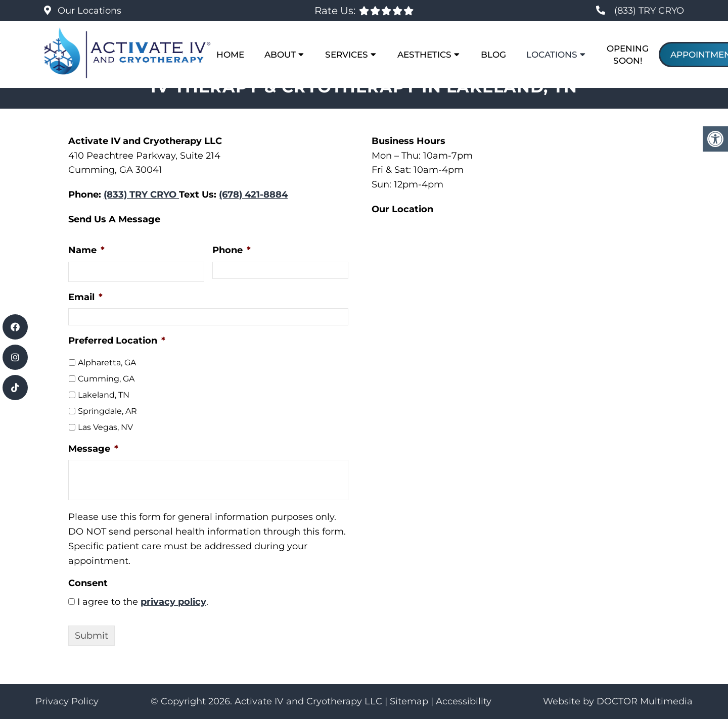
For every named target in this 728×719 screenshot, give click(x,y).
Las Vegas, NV (105, 427)
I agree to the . (143, 602)
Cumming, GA (106, 379)
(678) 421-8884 (253, 195)
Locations (552, 55)
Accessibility (464, 701)
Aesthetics (424, 55)
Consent (88, 583)
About (280, 55)
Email (85, 297)
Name (86, 250)
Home (230, 55)
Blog (493, 55)
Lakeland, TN (104, 395)
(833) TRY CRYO (649, 11)
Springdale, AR (107, 411)
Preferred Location (117, 341)
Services (347, 55)
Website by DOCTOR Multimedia (618, 701)
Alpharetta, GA (107, 363)
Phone (232, 250)
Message (93, 449)
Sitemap (409, 701)
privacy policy (173, 602)
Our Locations (88, 11)
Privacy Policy (67, 701)
